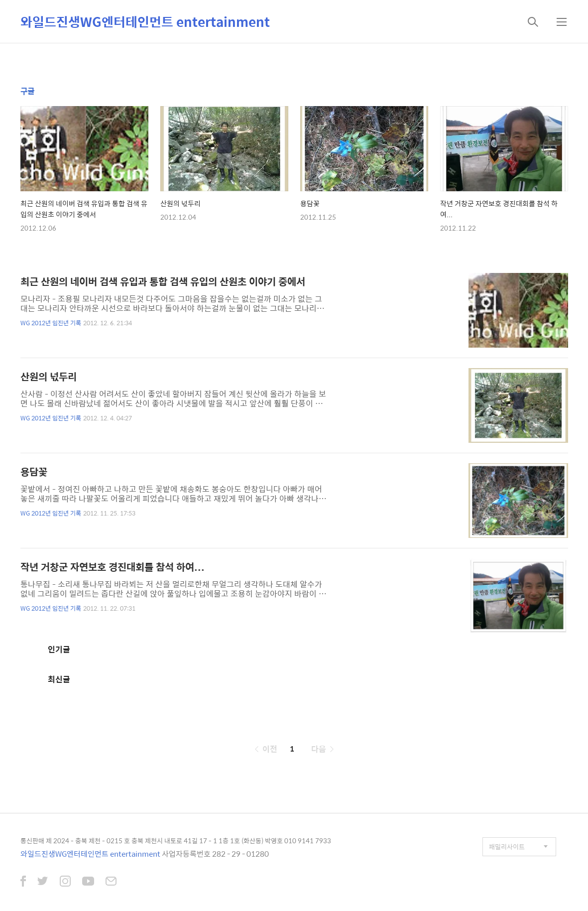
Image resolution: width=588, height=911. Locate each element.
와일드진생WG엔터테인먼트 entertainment (145, 21)
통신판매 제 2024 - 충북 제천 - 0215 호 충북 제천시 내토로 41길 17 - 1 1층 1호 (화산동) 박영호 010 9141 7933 (176, 841)
